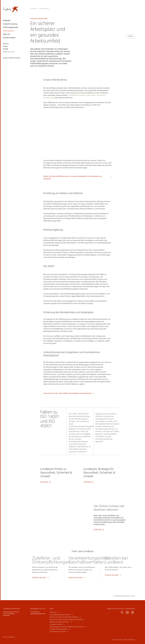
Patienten (7, 20)
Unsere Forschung (10, 24)
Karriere (6, 44)
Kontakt (6, 49)
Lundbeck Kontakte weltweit (59, 629)
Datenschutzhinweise (9, 637)
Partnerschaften (9, 38)
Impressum (53, 612)
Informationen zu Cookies (58, 631)
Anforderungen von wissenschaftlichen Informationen (67, 627)
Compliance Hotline (56, 624)
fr (14, 52)
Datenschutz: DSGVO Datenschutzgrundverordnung (66, 619)
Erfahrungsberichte (11, 27)
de (10, 52)
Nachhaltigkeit (9, 31)
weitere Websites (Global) (12, 58)
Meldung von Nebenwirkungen (59, 622)
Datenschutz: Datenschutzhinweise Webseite (64, 617)
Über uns (7, 34)
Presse (5, 46)
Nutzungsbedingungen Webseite (60, 615)
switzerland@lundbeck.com (38, 614)
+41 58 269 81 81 (35, 612)
